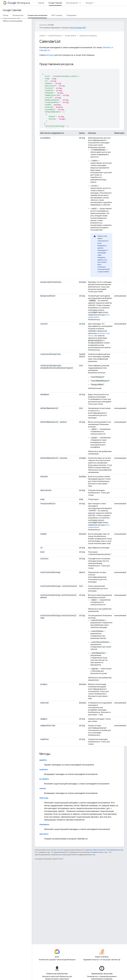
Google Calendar (12, 10)
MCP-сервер (57, 15)
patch (97, 317)
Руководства (18, 15)
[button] (15, 18)
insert (107, 315)
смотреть (44, 834)
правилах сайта (98, 852)
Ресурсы (89, 3)
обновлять (44, 824)
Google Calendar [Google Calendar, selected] (55, 3)
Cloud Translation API (78, 28)
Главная (41, 3)
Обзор (6, 15)
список (43, 788)
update (91, 317)
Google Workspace (55, 36)
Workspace (19, 3)
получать (44, 769)
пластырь (44, 798)
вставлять (44, 779)
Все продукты (72, 3)
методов (50, 55)
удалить (43, 760)
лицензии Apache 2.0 (61, 852)
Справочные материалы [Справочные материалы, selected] (37, 15)
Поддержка (71, 15)
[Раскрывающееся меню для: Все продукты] (81, 3)
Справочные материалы (88, 36)
